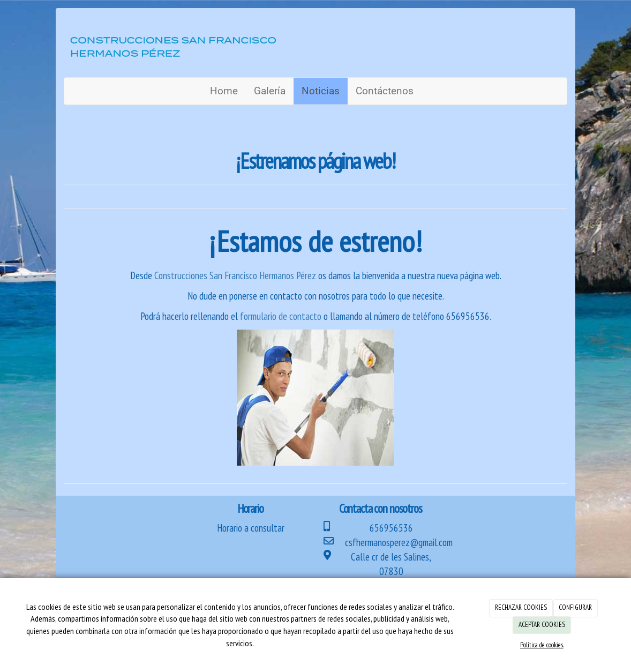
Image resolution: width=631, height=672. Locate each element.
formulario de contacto (280, 316)
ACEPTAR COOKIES (542, 625)
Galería (270, 91)
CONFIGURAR (575, 607)
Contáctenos (385, 91)
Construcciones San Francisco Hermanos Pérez (236, 275)
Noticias (321, 91)
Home (224, 91)
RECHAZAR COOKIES (521, 607)
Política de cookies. (542, 645)
